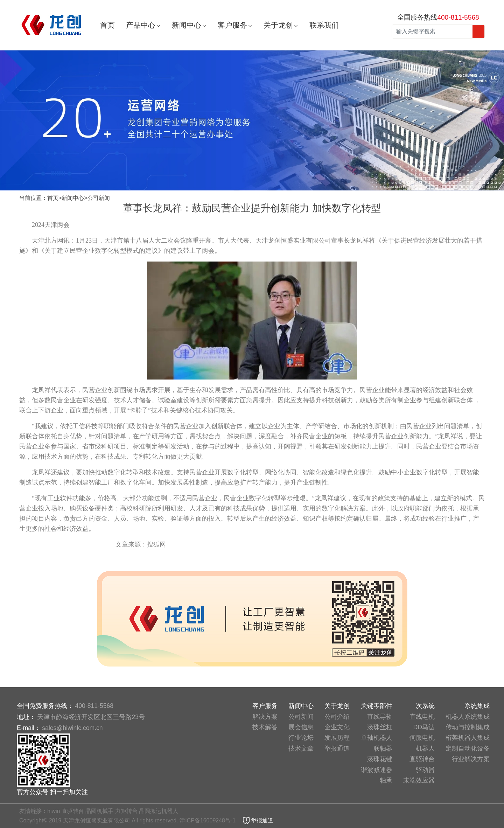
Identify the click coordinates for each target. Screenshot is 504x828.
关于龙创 (278, 25)
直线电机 (422, 717)
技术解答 (265, 727)
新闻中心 (187, 25)
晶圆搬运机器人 (159, 811)
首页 (107, 25)
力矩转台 (126, 811)
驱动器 (425, 770)
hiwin (54, 811)
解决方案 (265, 717)
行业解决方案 (471, 759)
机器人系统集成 (468, 717)
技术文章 (301, 749)
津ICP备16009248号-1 (208, 820)
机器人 (425, 749)
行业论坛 (301, 738)
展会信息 (301, 727)
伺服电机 (422, 738)
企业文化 (337, 727)
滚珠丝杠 (380, 727)
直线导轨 (380, 717)
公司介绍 (337, 717)
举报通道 (337, 749)
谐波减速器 (377, 770)
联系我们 (324, 25)
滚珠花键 (380, 759)
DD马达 (424, 727)
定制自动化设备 (468, 749)
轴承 (386, 780)
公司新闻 (99, 198)
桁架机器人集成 (468, 738)
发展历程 (337, 738)
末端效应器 (419, 780)
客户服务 (232, 25)
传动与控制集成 (468, 727)
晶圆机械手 (99, 811)
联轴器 (383, 749)
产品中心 (141, 25)
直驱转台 (422, 759)
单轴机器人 (377, 738)
